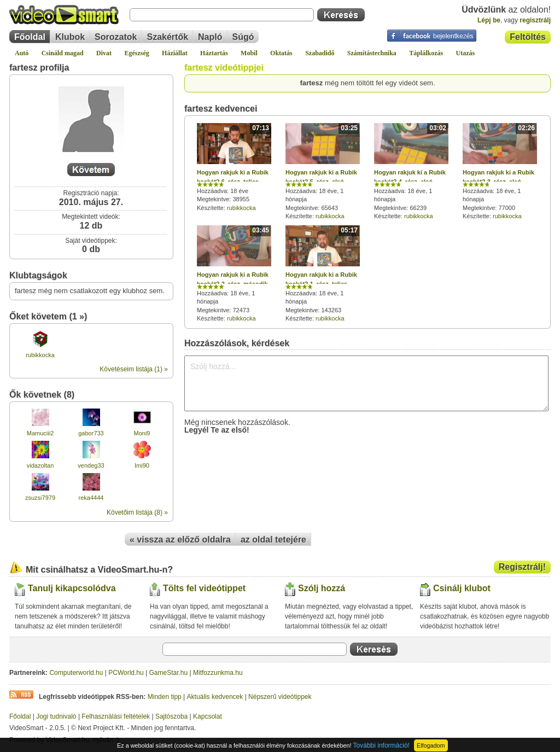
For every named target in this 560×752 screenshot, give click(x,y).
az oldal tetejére (273, 540)
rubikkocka (40, 355)
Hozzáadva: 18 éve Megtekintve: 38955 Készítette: (234, 167)
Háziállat (175, 53)
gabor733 (91, 433)
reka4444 (91, 498)
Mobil (249, 53)
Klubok (70, 37)
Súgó (243, 37)
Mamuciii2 (40, 433)
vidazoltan (40, 465)
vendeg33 (91, 465)
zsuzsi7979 (40, 498)
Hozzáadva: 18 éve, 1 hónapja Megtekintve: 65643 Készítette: (323, 171)
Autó (22, 53)
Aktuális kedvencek (215, 697)
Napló (210, 37)
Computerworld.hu (76, 673)
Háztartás (214, 53)
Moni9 (142, 433)
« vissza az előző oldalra (180, 540)
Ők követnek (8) (42, 395)
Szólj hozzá (322, 588)
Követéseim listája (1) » (134, 369)
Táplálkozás (426, 53)
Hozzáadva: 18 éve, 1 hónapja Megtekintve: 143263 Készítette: (323, 273)
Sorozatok (116, 37)
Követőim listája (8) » (137, 512)
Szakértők (167, 37)
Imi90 (142, 465)
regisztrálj (535, 20)
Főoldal (30, 37)
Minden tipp (165, 697)
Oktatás (281, 53)
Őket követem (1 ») (48, 316)
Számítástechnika (372, 53)
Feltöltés (528, 37)
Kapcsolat (208, 716)
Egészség (136, 53)
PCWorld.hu (126, 673)
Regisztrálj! (522, 567)
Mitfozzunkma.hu (218, 673)
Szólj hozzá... (366, 383)
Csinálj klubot (462, 588)
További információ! (381, 745)
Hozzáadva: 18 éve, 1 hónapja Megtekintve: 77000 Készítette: (500, 171)
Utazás (466, 53)
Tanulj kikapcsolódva (72, 588)
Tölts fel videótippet (204, 588)
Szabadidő (320, 53)
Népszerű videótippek (280, 697)
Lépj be (489, 20)
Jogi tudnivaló (56, 716)
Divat (104, 53)
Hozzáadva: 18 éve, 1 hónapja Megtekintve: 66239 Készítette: (411, 171)
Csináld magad (63, 53)
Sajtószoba (171, 716)
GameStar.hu (169, 673)
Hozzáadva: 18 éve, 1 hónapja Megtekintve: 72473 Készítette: (234, 273)
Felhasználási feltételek (116, 716)
